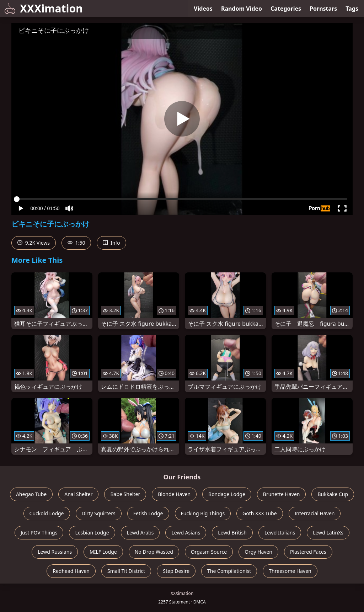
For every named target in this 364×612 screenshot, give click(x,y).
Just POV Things (39, 533)
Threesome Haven (290, 571)
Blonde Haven (174, 494)
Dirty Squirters (99, 513)
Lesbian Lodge (92, 533)
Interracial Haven (315, 513)
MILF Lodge (103, 552)
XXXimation (44, 8)
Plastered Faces (308, 552)
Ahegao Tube (31, 494)
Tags (352, 9)
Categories (286, 9)
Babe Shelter (125, 494)
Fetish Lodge (148, 513)
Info (111, 243)
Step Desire (176, 571)
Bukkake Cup (333, 494)
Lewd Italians (280, 533)
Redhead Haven (71, 571)
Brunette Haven (282, 494)
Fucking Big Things (203, 513)
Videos (203, 9)
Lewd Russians (55, 552)
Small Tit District (126, 571)
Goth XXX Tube (260, 513)
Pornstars (323, 9)
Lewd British (232, 533)
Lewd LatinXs (328, 533)
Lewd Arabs (140, 533)
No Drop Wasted (154, 552)
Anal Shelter (78, 494)
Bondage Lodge (227, 494)
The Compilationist (229, 571)
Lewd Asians (186, 533)
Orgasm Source (209, 552)
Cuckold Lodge (47, 513)
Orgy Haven (258, 552)
